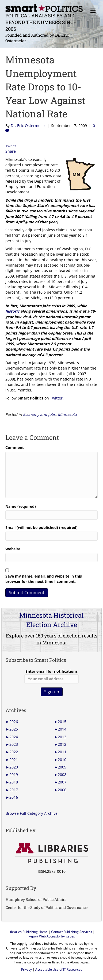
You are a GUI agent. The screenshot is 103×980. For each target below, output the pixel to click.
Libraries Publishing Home (28, 932)
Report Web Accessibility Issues (52, 936)
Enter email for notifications (51, 676)
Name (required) (21, 506)
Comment (15, 447)
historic (12, 311)
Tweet (11, 146)
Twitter (56, 398)
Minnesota (67, 414)
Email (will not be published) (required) (41, 527)
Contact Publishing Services (72, 932)
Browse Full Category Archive (32, 813)
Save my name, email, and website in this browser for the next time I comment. (44, 579)
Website (13, 549)
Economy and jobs (39, 414)
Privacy (26, 969)
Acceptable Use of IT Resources (59, 969)
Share (11, 151)
